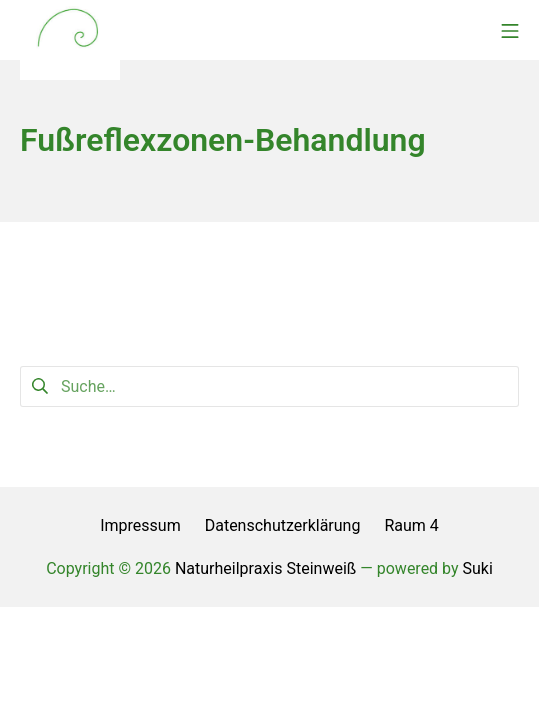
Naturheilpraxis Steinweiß (265, 568)
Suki (478, 568)
